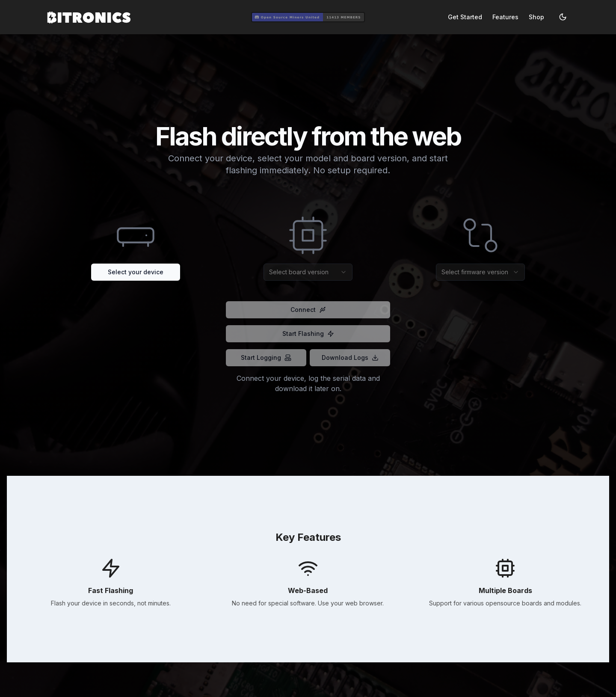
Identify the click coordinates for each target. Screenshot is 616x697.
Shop (536, 17)
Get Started (465, 17)
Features (505, 17)
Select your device (136, 272)
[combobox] (308, 272)
